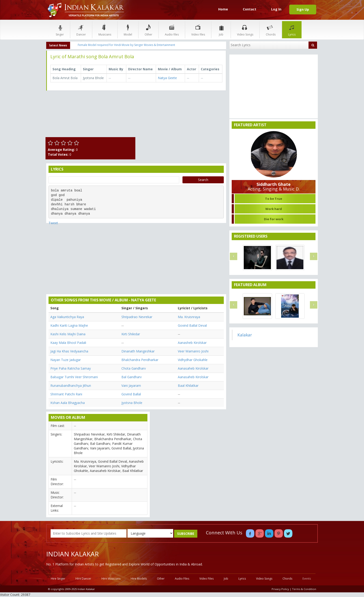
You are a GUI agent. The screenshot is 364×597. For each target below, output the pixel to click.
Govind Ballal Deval (192, 325)
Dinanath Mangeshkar (138, 351)
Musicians (105, 30)
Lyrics (292, 30)
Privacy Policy (280, 589)
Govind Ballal (131, 394)
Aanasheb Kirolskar (192, 343)
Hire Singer (58, 579)
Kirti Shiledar (131, 334)
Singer (60, 30)
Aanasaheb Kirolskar (193, 368)
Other (148, 30)
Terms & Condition (304, 589)
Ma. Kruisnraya (189, 317)
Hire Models (139, 579)
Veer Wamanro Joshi (193, 351)
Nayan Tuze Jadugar (66, 360)
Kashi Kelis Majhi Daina (68, 334)
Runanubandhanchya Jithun (71, 386)
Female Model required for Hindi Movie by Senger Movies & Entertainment (126, 45)
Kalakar (245, 335)
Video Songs (245, 30)
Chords (271, 30)
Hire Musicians (111, 579)
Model (128, 30)
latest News (58, 45)
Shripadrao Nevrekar (137, 317)
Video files (198, 30)
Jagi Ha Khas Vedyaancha (69, 351)
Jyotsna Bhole (132, 403)
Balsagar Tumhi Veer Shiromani (74, 377)
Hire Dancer (83, 579)
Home (223, 9)
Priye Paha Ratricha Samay (71, 368)
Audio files (172, 30)
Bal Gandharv (132, 377)
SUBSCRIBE (186, 534)
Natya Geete (167, 78)
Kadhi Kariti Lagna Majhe (69, 325)
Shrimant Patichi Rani (66, 394)
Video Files (206, 579)
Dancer (81, 30)
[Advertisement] (182, 127)
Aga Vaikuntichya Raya (67, 317)
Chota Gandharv (134, 368)
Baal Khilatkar (188, 386)
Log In (276, 9)
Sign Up (303, 9)
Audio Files (182, 579)
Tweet (53, 223)
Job (221, 30)
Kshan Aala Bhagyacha (68, 403)
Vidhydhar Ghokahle (193, 360)
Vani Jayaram (131, 386)
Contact (250, 9)
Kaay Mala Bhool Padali (68, 343)
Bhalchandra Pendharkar (140, 360)
